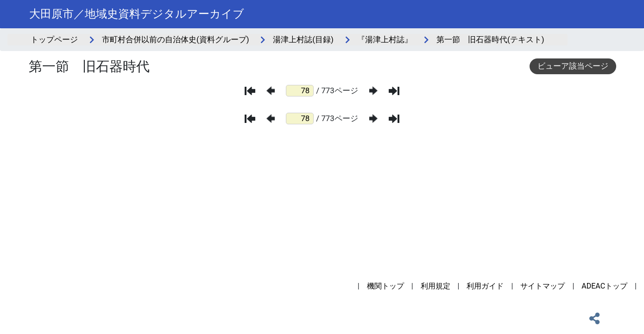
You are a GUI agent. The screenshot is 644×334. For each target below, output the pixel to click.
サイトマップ (543, 286)
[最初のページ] (250, 91)
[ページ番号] (300, 91)
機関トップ (385, 286)
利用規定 (436, 286)
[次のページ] (373, 91)
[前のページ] (271, 91)
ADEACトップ (604, 286)
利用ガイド (485, 286)
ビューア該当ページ (573, 66)
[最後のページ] (394, 91)
